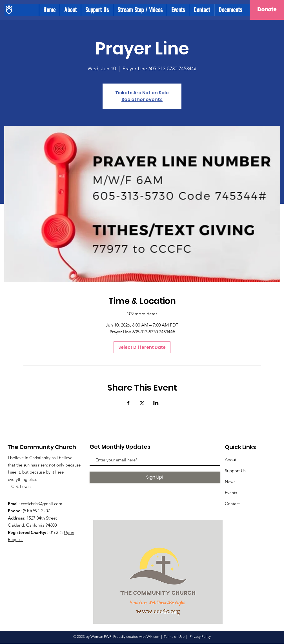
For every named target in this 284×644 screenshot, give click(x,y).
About (231, 460)
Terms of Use (174, 637)
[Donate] (267, 10)
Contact (232, 504)
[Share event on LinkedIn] (156, 403)
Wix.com (153, 637)
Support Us (235, 471)
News (230, 482)
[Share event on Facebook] (128, 403)
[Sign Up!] (155, 477)
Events (231, 493)
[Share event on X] (142, 403)
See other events (142, 99)
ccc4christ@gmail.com (42, 504)
